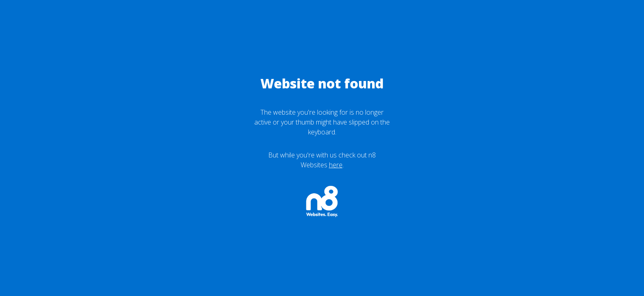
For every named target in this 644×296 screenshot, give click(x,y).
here (336, 165)
